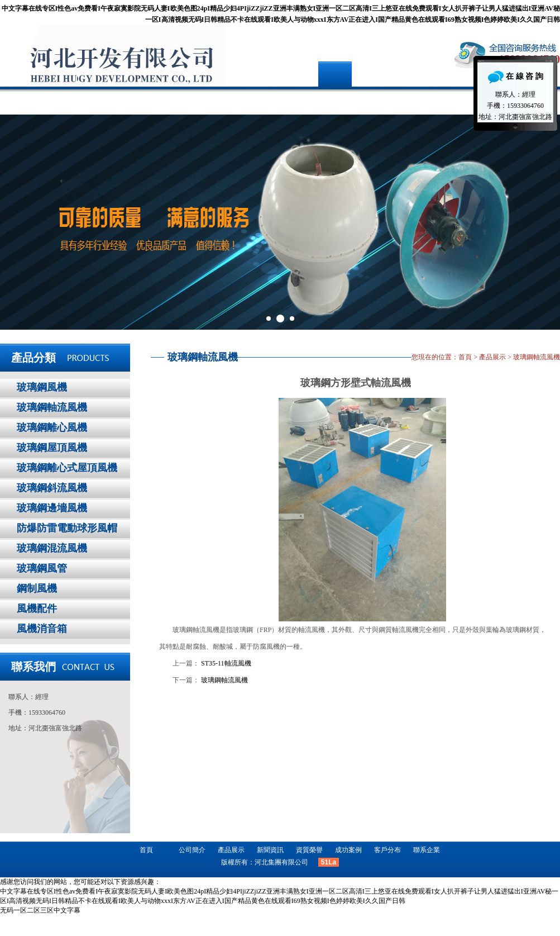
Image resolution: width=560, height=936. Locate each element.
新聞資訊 (245, 101)
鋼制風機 (37, 588)
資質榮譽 (309, 850)
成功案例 (314, 101)
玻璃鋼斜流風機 (52, 488)
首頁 (35, 101)
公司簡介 (105, 101)
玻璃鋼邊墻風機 (52, 508)
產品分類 (33, 358)
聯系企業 (454, 101)
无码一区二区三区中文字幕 (40, 910)
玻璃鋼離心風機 (52, 427)
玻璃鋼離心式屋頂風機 (67, 468)
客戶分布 (384, 101)
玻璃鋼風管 (42, 568)
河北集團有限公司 (281, 862)
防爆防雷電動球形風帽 (67, 528)
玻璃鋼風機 (42, 387)
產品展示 (175, 101)
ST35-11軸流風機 (226, 663)
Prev (15, 222)
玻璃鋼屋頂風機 (52, 448)
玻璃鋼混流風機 (52, 548)
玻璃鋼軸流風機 (52, 407)
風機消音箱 (42, 629)
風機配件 (37, 609)
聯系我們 (33, 667)
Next (545, 222)
